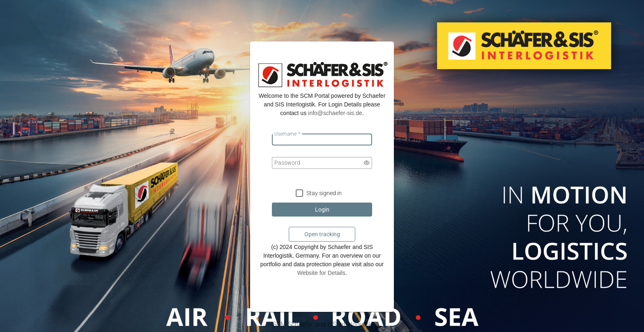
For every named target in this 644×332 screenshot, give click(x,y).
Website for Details (321, 273)
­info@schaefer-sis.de (335, 113)
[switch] (367, 163)
